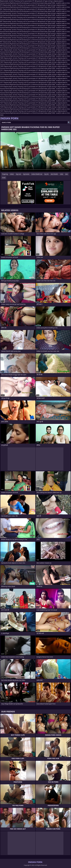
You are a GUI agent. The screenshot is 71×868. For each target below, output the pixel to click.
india (62, 174)
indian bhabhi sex (37, 174)
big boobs (26, 174)
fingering (5, 174)
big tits (46, 174)
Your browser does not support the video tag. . (35, 152)
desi (67, 174)
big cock (18, 174)
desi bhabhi (54, 174)
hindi (4, 178)
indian (12, 174)
